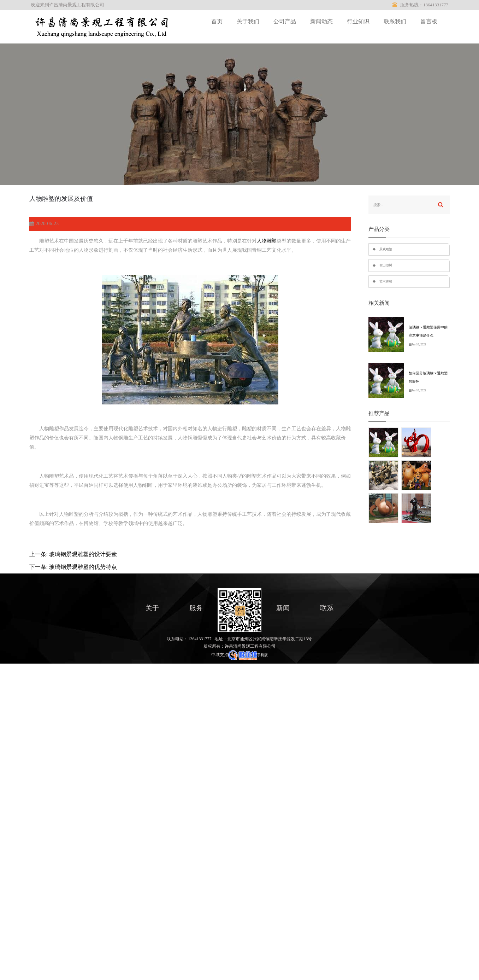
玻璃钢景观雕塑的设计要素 (83, 554)
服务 (196, 608)
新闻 (283, 608)
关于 (152, 608)
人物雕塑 (267, 241)
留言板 (429, 21)
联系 (327, 608)
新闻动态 (321, 21)
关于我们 (248, 21)
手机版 (262, 655)
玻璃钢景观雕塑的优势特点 (83, 567)
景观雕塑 (386, 249)
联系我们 (395, 21)
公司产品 (285, 21)
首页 (217, 21)
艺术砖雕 (386, 281)
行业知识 (358, 21)
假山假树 (386, 265)
